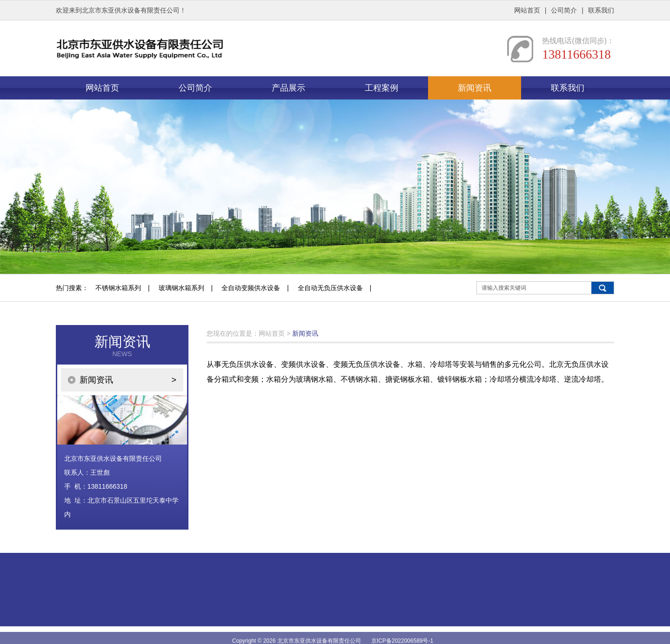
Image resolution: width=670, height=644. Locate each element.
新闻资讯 (475, 88)
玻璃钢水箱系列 (181, 288)
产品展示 (288, 88)
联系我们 (601, 10)
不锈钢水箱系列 (118, 288)
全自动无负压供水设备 (330, 288)
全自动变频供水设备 (251, 288)
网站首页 (527, 10)
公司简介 (564, 10)
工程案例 (382, 88)
